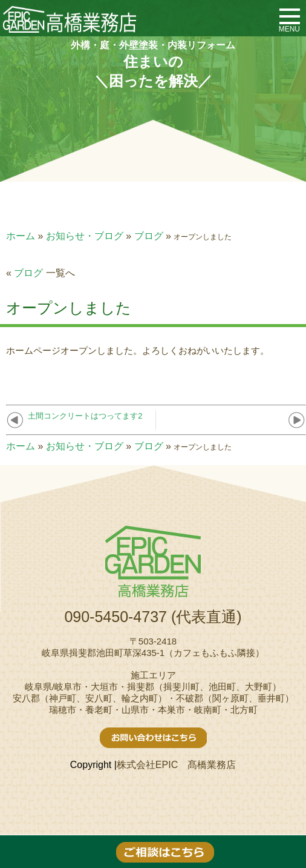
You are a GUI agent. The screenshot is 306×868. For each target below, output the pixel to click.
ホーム (21, 236)
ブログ (149, 236)
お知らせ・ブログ (85, 236)
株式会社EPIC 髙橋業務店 (176, 765)
